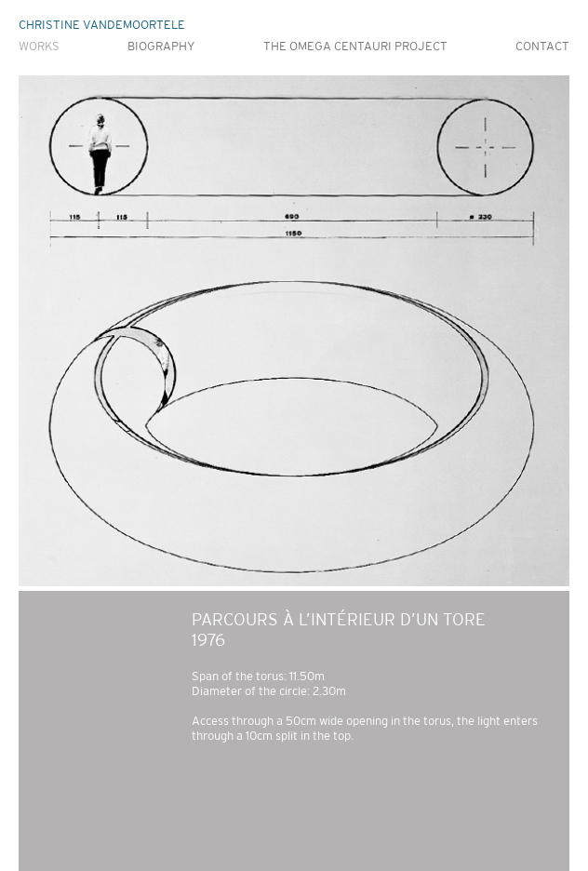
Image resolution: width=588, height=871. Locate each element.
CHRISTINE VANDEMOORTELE (102, 25)
